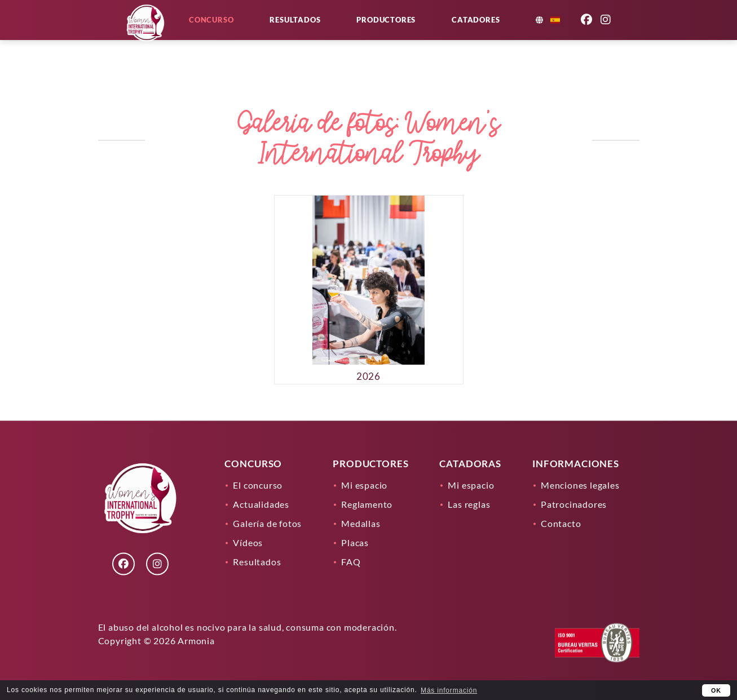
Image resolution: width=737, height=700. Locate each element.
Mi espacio (364, 485)
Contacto (561, 523)
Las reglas (469, 504)
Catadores (510, 35)
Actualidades (261, 504)
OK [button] (716, 690)
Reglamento (367, 504)
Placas (355, 542)
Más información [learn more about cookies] (449, 690)
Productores (420, 35)
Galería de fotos (267, 523)
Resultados (329, 35)
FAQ (351, 562)
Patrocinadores (574, 504)
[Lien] (147, 56)
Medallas (361, 523)
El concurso (258, 485)
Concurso (246, 35)
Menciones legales (580, 485)
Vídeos (248, 542)
